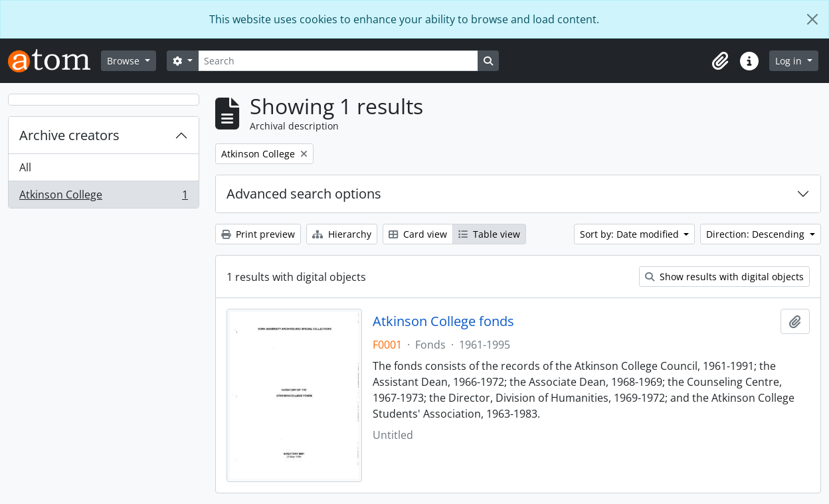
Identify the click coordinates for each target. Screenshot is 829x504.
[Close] (812, 19)
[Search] (338, 61)
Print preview (258, 234)
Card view (418, 234)
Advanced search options (304, 194)
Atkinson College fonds (443, 321)
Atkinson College (103, 197)
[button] (720, 61)
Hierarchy (342, 234)
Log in (790, 61)
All (25, 167)
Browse (125, 61)
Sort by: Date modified (631, 234)
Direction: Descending (757, 234)
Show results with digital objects (724, 277)
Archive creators (69, 135)
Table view (489, 234)
